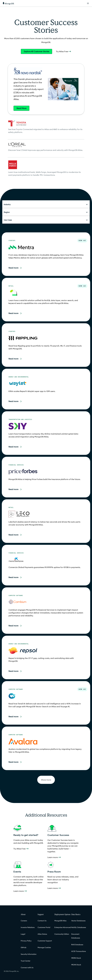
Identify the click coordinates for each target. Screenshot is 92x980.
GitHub (24, 947)
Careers (24, 921)
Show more (46, 780)
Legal (23, 934)
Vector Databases (78, 921)
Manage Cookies (44, 947)
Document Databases (76, 936)
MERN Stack (76, 958)
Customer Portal (44, 927)
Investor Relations (28, 927)
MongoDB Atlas (60, 921)
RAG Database (77, 945)
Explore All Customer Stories (36, 51)
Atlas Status (42, 934)
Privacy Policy (26, 941)
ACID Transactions (79, 951)
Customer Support (45, 941)
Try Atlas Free (64, 51)
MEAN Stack (76, 965)
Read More (21, 108)
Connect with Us (27, 968)
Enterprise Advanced (63, 927)
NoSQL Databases (79, 927)
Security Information (29, 954)
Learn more (54, 857)
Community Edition (62, 934)
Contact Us (42, 921)
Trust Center (26, 961)
